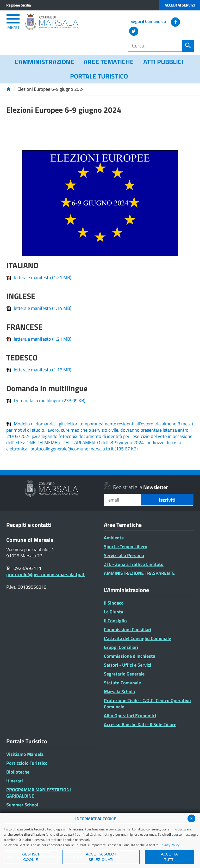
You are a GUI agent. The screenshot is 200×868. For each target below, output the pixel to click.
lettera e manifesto (39, 277)
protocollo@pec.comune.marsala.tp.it (45, 575)
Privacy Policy (169, 845)
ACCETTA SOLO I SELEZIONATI (101, 857)
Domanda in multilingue (46, 400)
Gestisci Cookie (30, 857)
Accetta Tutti (169, 857)
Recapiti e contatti (29, 525)
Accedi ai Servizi (180, 5)
